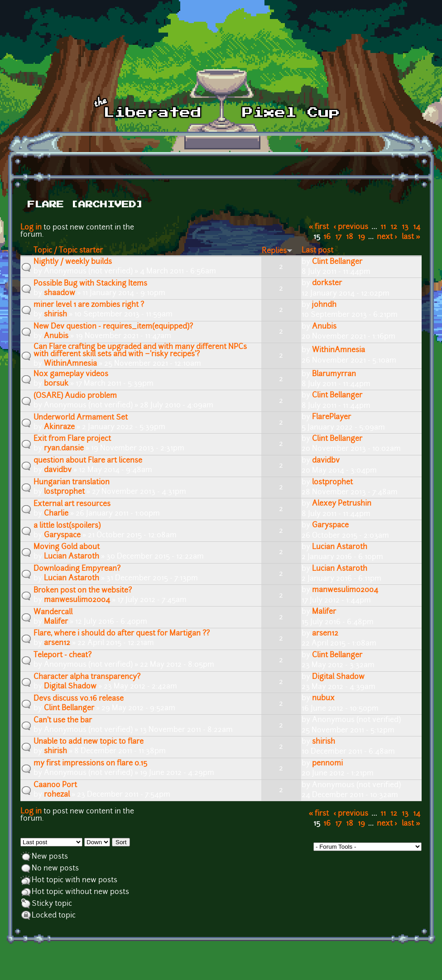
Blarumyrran (334, 374)
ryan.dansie (64, 449)
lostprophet (64, 492)
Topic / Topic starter (68, 251)
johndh (324, 305)
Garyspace (62, 535)
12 (394, 227)
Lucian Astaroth (72, 557)
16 (327, 237)
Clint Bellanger (337, 262)
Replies (277, 251)
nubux (323, 698)
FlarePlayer (331, 417)
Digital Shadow (70, 687)
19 (361, 237)
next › (387, 237)
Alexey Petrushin (342, 504)
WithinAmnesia (70, 364)
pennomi (327, 764)
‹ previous (351, 227)
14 (417, 227)
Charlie (56, 514)
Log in (31, 228)
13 (405, 227)
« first (319, 227)
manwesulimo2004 (77, 600)
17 (338, 237)
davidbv (58, 470)
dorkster (327, 283)
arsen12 (57, 643)
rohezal (57, 795)
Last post (317, 251)
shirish (55, 315)
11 (383, 227)
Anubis (56, 336)
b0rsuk (56, 384)
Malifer (56, 622)
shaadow (60, 293)
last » (411, 237)
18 (350, 237)
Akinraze (59, 427)
